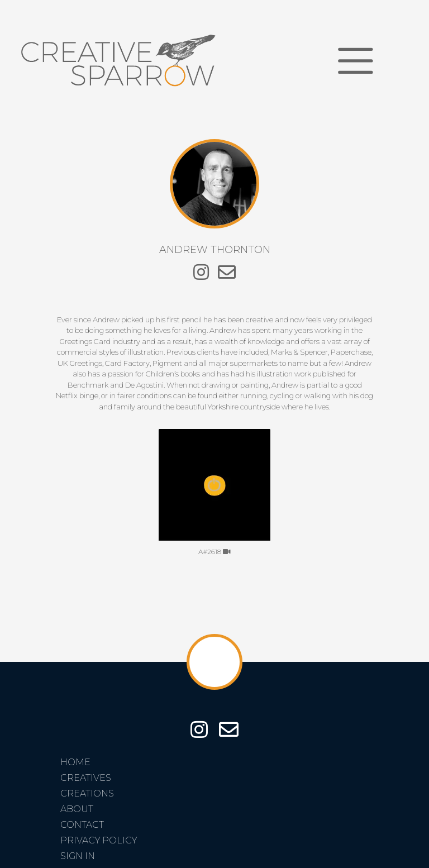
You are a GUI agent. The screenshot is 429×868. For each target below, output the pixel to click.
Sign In (78, 856)
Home (75, 762)
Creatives (86, 778)
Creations (87, 793)
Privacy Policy (99, 840)
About (77, 809)
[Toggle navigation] (356, 61)
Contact (82, 825)
